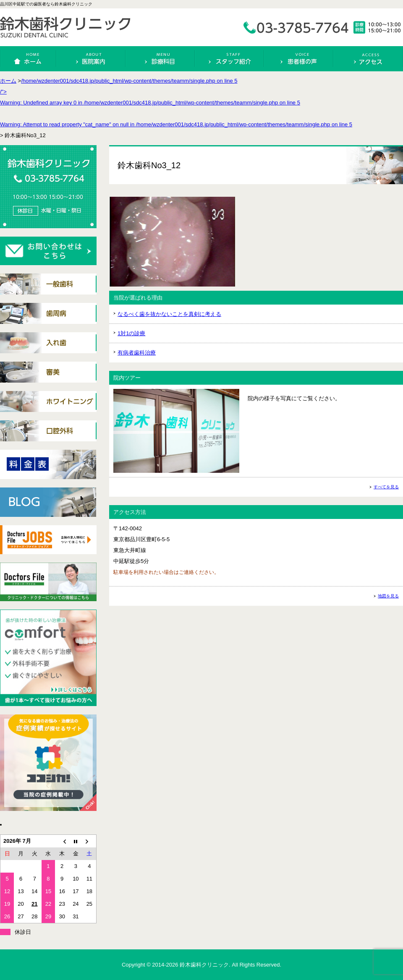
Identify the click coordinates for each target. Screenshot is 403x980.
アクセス (368, 59)
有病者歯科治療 (137, 353)
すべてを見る (386, 487)
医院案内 (91, 59)
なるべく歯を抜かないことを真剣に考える (169, 314)
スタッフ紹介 (230, 59)
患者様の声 (299, 59)
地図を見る (388, 596)
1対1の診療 (131, 333)
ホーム (29, 59)
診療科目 (160, 59)
